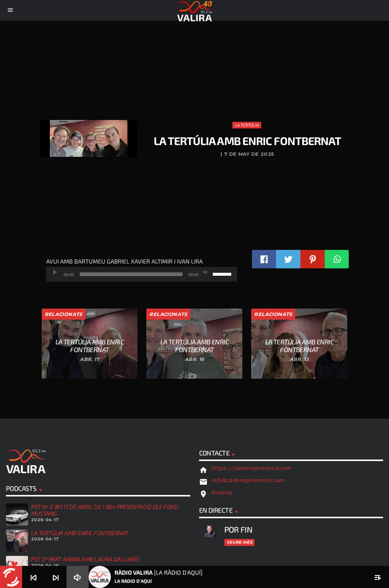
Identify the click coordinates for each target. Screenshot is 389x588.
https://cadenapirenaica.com (252, 468)
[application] (142, 274)
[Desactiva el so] (205, 272)
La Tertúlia (247, 125)
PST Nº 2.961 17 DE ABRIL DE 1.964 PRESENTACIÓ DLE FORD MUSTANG (105, 510)
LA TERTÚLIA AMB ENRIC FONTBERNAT (80, 533)
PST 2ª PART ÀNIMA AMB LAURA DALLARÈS (85, 559)
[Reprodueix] (55, 272)
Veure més (239, 542)
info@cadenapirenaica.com (248, 480)
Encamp (222, 492)
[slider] (131, 274)
